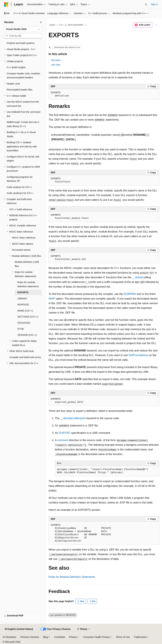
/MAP (52, 299)
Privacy (73, 637)
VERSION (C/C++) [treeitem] (27, 335)
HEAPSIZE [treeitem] (23, 305)
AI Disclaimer (10, 637)
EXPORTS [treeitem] (23, 292)
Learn (52, 25)
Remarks (56, 60)
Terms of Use (123, 637)
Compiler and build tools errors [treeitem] (25, 357)
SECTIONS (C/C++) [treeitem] (28, 317)
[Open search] (146, 4)
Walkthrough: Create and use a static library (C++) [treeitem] (23, 124)
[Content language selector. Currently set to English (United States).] (19, 629)
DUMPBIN (130, 294)
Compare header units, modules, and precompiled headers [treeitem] (24, 76)
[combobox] (23, 29)
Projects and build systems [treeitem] (21, 43)
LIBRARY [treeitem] (22, 299)
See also (56, 65)
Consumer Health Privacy (96, 637)
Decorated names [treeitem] (21, 250)
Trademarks (140, 637)
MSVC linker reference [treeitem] (24, 238)
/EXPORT (65, 433)
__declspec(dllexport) (73, 418)
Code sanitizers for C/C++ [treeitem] (20, 193)
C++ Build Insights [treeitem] (16, 67)
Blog (46, 637)
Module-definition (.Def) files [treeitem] (27, 264)
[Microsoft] (6, 4)
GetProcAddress (138, 355)
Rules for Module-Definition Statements (72, 577)
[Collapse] (41, 22)
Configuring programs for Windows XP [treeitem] (20, 179)
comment (63, 440)
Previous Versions (30, 637)
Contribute (60, 637)
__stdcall (137, 277)
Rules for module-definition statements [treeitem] (28, 284)
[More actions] (156, 25)
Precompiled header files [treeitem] (20, 90)
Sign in (154, 4)
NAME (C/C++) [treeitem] (25, 311)
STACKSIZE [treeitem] (24, 323)
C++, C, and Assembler (71, 25)
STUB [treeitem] (20, 329)
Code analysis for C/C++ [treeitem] (19, 187)
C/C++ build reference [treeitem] (21, 209)
